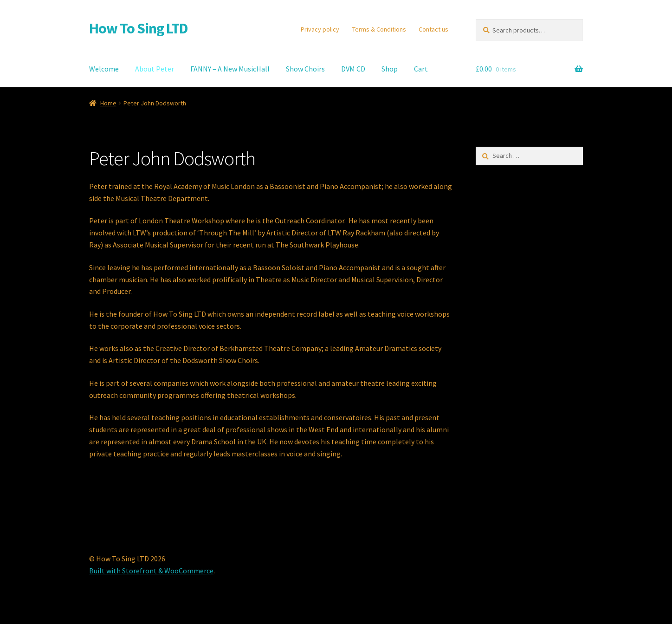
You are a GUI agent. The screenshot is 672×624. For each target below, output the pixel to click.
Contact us (433, 29)
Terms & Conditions (379, 29)
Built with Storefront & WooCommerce (151, 571)
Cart (421, 69)
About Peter (155, 69)
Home (108, 103)
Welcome (104, 69)
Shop (390, 69)
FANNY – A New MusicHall (230, 69)
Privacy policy (320, 29)
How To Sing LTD (139, 28)
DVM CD (353, 69)
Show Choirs (305, 69)
